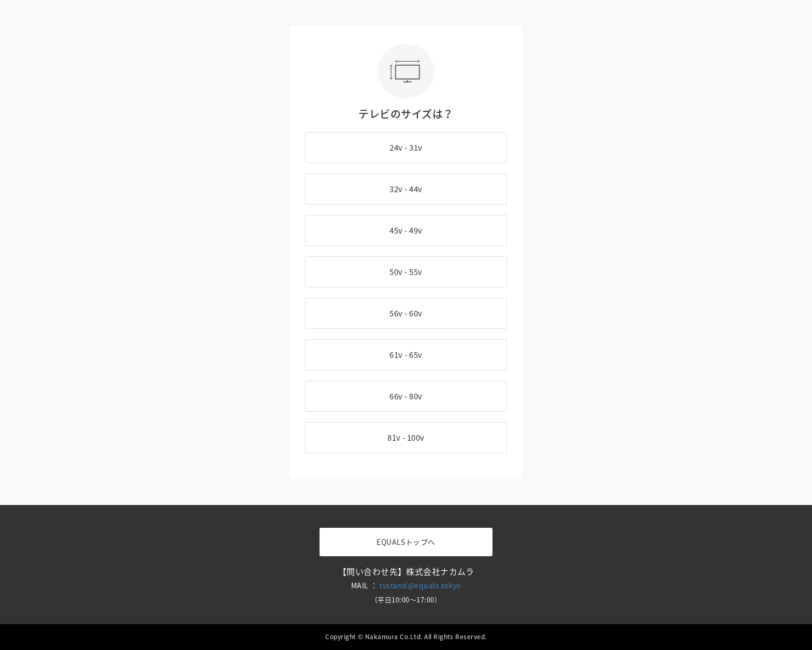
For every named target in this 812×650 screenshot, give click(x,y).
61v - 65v (406, 355)
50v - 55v (406, 272)
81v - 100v (406, 438)
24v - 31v (406, 148)
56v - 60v (406, 313)
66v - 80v (406, 396)
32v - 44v (406, 189)
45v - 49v (406, 230)
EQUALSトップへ (406, 542)
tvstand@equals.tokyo (420, 585)
